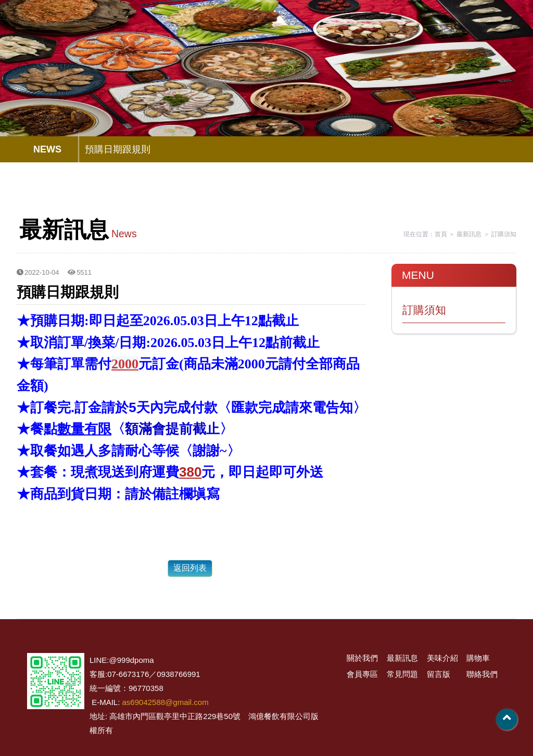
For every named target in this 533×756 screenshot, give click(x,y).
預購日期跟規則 (118, 149)
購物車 (300, 34)
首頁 (441, 234)
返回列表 (190, 568)
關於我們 (158, 34)
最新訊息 (206, 34)
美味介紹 (253, 34)
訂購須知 (504, 234)
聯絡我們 (493, 34)
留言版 (445, 34)
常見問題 (392, 34)
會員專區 (342, 34)
